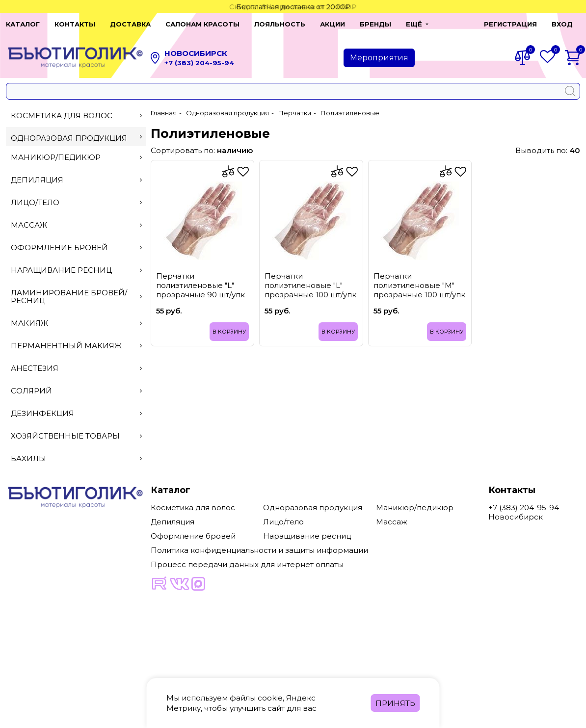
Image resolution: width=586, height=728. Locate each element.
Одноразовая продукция (76, 138)
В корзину (229, 332)
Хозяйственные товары (76, 436)
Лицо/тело (76, 202)
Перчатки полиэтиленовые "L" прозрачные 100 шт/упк (310, 285)
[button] (417, 24)
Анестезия (76, 368)
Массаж (76, 225)
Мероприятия (379, 58)
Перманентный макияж (76, 346)
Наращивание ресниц (76, 270)
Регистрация (510, 24)
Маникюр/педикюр (76, 157)
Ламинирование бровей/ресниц (76, 297)
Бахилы (76, 458)
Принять (395, 703)
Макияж (76, 323)
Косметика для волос (76, 116)
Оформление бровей (76, 247)
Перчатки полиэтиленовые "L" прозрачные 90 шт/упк (200, 285)
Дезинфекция (76, 413)
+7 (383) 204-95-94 (199, 63)
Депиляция (76, 180)
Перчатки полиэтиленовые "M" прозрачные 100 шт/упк (419, 285)
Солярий (76, 391)
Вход (562, 24)
